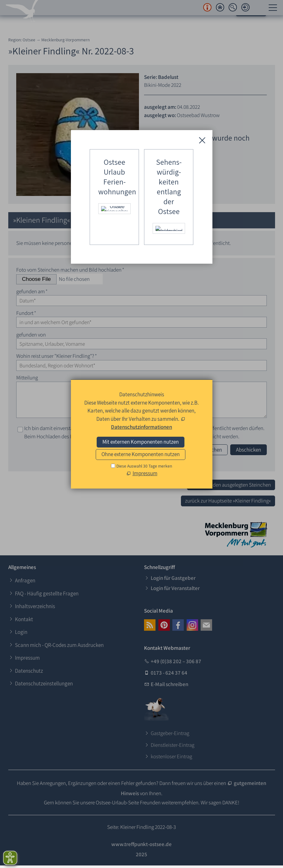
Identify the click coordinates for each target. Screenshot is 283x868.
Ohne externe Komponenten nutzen (141, 454)
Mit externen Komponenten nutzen (141, 442)
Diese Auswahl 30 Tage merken (144, 466)
